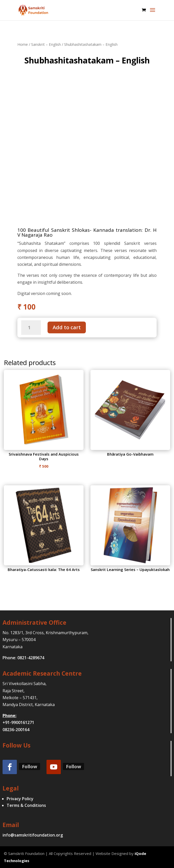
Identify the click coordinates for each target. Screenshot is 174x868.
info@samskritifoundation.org (33, 835)
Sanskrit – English (46, 44)
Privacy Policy (20, 799)
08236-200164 (16, 730)
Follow (30, 766)
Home (23, 44)
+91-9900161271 (18, 722)
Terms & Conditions (26, 805)
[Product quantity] (31, 328)
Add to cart (67, 327)
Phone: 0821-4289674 (23, 658)
